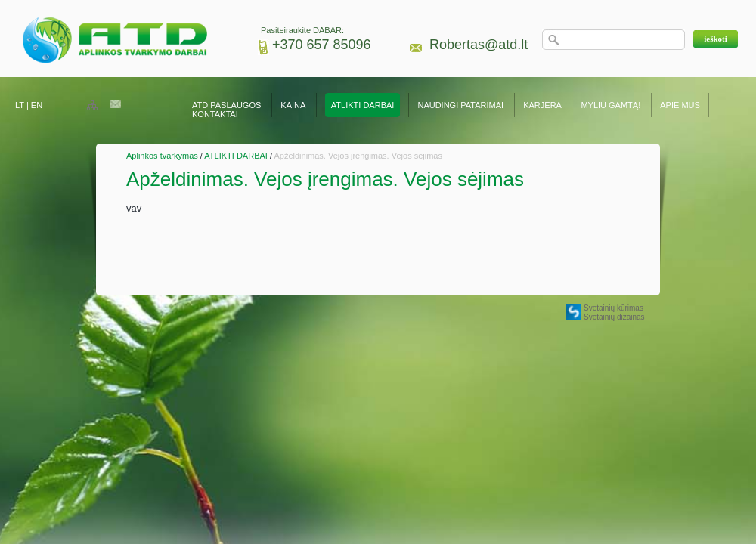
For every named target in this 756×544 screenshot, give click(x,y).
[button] (716, 39)
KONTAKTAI (215, 114)
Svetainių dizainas (614, 317)
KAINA (293, 105)
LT (20, 105)
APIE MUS (680, 105)
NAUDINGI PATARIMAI (462, 105)
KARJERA (542, 105)
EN (37, 105)
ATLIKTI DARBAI (363, 105)
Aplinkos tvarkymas (162, 156)
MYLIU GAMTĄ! (610, 105)
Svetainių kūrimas (613, 308)
